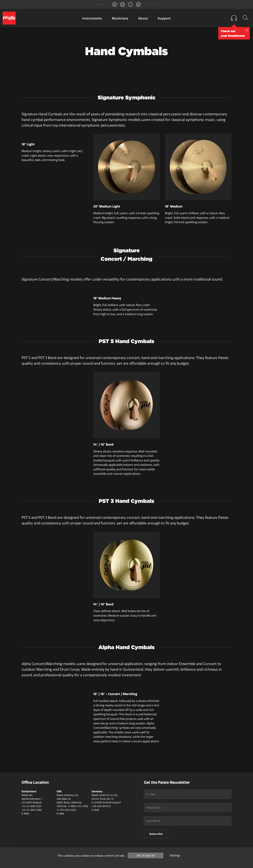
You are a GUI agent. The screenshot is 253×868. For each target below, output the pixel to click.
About (143, 18)
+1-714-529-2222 (66, 810)
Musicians (120, 18)
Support (164, 18)
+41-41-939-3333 (32, 806)
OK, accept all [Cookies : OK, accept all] (146, 855)
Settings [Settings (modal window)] (175, 855)
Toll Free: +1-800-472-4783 (72, 806)
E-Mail (25, 814)
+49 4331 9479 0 (101, 806)
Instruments (92, 18)
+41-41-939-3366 (32, 810)
